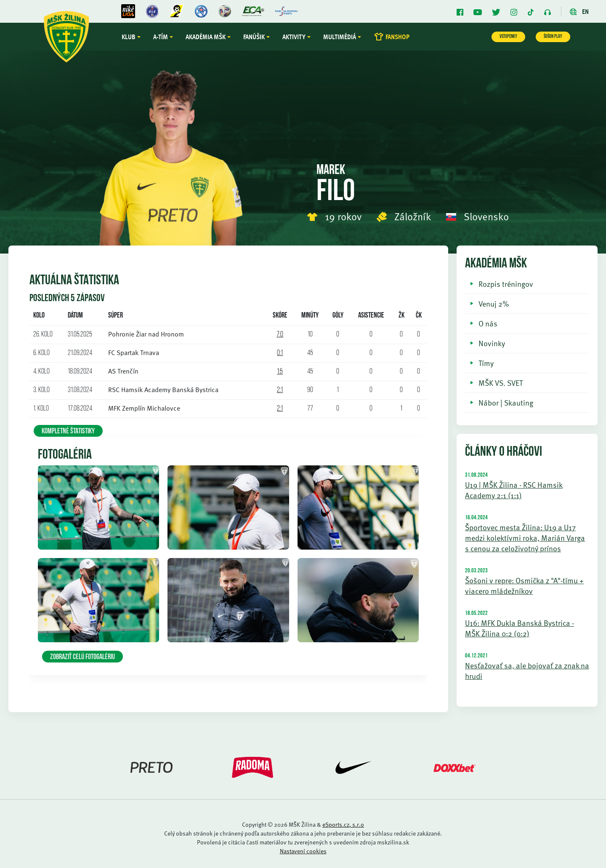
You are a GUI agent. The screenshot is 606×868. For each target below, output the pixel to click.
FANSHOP (392, 37)
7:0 (280, 335)
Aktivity (294, 37)
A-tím (161, 37)
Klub (129, 37)
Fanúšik (254, 37)
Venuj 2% (494, 303)
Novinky (492, 343)
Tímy (486, 363)
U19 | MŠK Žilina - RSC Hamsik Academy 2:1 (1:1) (514, 490)
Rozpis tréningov (506, 284)
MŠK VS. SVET (501, 383)
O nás (488, 323)
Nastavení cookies (303, 851)
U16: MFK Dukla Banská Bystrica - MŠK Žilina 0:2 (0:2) (520, 628)
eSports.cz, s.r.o (343, 824)
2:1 (280, 390)
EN (579, 11)
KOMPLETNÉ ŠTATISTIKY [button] (68, 431)
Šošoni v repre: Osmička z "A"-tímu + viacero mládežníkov (524, 585)
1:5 (280, 372)
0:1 (280, 353)
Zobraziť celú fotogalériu (82, 657)
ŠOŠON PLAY (553, 37)
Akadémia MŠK (206, 37)
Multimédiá (340, 37)
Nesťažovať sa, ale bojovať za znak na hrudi (527, 670)
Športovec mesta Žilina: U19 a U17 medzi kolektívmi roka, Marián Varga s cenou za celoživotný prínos (525, 538)
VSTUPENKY (508, 37)
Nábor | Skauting (506, 402)
